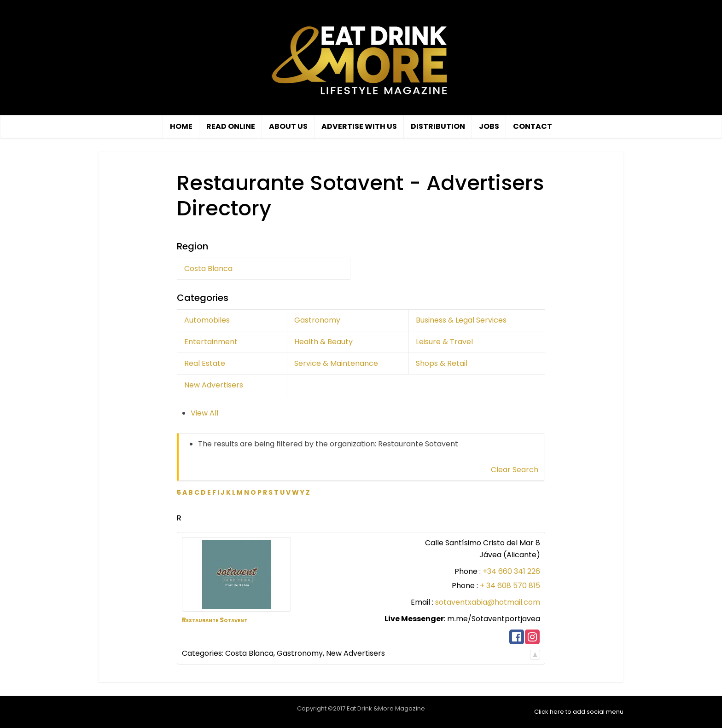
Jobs (489, 126)
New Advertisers (214, 385)
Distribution (438, 126)
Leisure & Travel (444, 342)
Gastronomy (317, 320)
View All (204, 413)
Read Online (231, 126)
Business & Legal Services (461, 320)
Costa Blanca (208, 269)
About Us (288, 126)
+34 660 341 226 (511, 571)
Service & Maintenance (336, 363)
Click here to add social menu (579, 712)
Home (181, 126)
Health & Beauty (323, 342)
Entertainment (211, 342)
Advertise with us (359, 126)
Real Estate (205, 363)
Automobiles (207, 320)
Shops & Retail (442, 363)
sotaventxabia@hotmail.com (488, 602)
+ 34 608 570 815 (510, 586)
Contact (533, 126)
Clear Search (515, 470)
